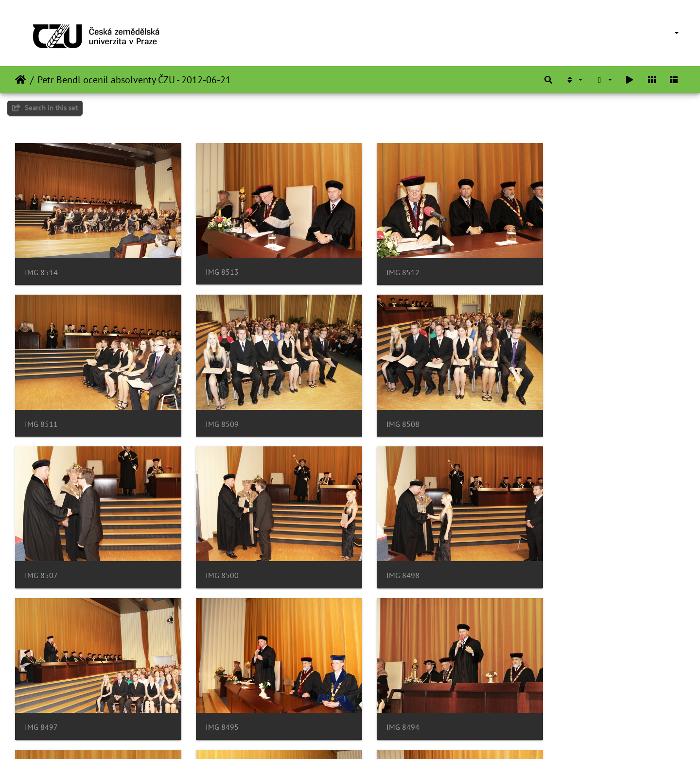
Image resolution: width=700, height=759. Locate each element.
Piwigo (366, 739)
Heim (21, 80)
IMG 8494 (555, 556)
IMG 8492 (41, 701)
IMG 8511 (555, 266)
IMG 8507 (384, 410)
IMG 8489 (384, 700)
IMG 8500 (555, 410)
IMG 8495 (384, 556)
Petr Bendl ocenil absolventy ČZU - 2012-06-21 (134, 80)
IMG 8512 (384, 266)
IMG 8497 (212, 556)
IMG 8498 (41, 555)
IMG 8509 (41, 411)
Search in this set (45, 108)
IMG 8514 (41, 266)
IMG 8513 (212, 265)
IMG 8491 (212, 701)
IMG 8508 (212, 411)
